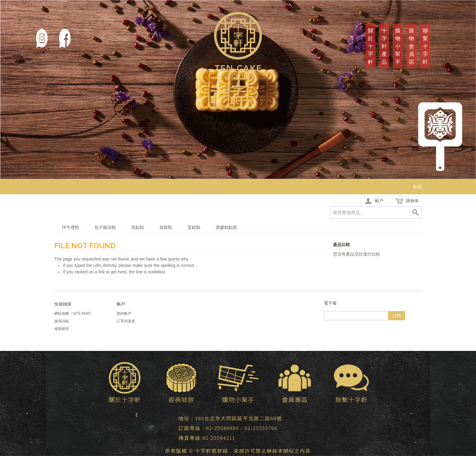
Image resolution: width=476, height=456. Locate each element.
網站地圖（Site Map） (74, 313)
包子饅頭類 (105, 227)
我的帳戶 (124, 313)
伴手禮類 (70, 227)
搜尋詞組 (62, 321)
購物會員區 (412, 46)
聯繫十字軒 (425, 46)
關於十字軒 (370, 46)
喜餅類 (166, 227)
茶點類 (138, 227)
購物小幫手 (398, 46)
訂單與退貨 (126, 321)
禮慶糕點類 (226, 227)
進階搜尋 (62, 329)
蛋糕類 (194, 227)
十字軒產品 (384, 46)
